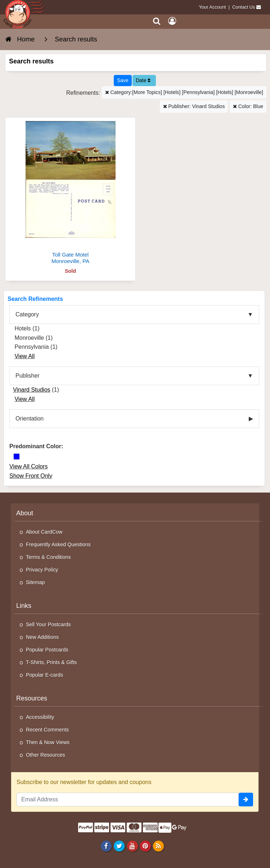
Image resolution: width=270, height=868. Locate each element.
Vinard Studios (32, 390)
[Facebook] (106, 846)
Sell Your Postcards (48, 624)
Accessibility (40, 717)
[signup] (246, 800)
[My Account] (172, 21)
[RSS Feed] (158, 846)
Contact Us (244, 7)
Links (24, 606)
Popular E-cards (44, 675)
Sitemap (35, 582)
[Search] (157, 21)
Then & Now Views (48, 742)
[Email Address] (128, 800)
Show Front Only (31, 476)
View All (24, 356)
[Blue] (17, 457)
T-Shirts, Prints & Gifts (51, 662)
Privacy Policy (42, 570)
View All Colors (28, 466)
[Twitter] (119, 846)
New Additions (42, 637)
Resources (32, 698)
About (25, 513)
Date (143, 80)
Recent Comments (47, 730)
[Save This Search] (123, 81)
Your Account (213, 7)
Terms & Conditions (48, 557)
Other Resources (46, 755)
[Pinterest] (145, 846)
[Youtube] (132, 846)
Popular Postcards (47, 650)
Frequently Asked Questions (58, 544)
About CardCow (44, 532)
